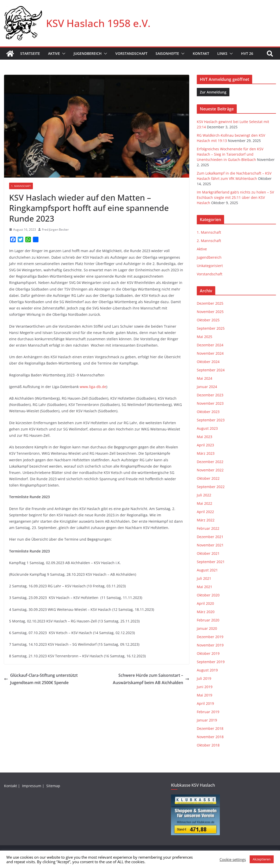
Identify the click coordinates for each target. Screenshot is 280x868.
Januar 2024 (207, 387)
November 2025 (210, 312)
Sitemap (54, 786)
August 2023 (207, 428)
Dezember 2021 (210, 537)
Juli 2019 (204, 678)
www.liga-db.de (93, 387)
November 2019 (210, 645)
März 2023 (206, 453)
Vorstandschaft (131, 53)
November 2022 (210, 470)
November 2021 (210, 545)
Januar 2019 (207, 720)
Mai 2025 (204, 337)
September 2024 (211, 370)
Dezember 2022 (210, 462)
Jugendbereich (88, 53)
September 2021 (211, 562)
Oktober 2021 (208, 553)
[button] (63, 54)
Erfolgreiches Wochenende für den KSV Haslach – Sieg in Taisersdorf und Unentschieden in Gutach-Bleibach (230, 154)
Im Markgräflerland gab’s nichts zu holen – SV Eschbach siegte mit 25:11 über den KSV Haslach (235, 197)
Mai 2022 (204, 503)
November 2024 (210, 353)
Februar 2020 (208, 620)
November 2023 (210, 403)
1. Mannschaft (21, 186)
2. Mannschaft (209, 241)
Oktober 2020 (208, 595)
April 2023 (205, 445)
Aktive (54, 53)
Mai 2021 (204, 587)
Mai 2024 (204, 378)
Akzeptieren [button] (262, 859)
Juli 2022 (204, 495)
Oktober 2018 (208, 745)
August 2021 (207, 570)
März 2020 (206, 612)
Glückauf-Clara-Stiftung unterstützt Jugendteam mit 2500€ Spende (41, 679)
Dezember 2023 (210, 395)
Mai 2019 (204, 695)
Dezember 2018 (210, 728)
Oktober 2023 (208, 412)
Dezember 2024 (210, 345)
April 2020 (205, 603)
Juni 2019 (205, 687)
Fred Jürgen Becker (55, 230)
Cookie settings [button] (233, 859)
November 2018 (210, 737)
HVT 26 (247, 53)
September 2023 (211, 420)
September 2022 (211, 487)
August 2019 (207, 670)
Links (222, 53)
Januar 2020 (207, 628)
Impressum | (34, 786)
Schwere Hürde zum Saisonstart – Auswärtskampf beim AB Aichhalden (151, 679)
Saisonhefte (167, 53)
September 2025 (211, 328)
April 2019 (205, 703)
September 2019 (211, 662)
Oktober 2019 (208, 653)
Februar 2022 (208, 528)
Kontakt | (13, 786)
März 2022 (206, 520)
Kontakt (201, 53)
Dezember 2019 (210, 637)
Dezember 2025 (210, 303)
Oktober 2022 (208, 478)
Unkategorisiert (210, 266)
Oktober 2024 (208, 362)
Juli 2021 (204, 578)
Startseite (30, 53)
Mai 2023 (204, 437)
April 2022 (205, 512)
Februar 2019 (208, 712)
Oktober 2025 (208, 320)
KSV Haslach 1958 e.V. (98, 23)
